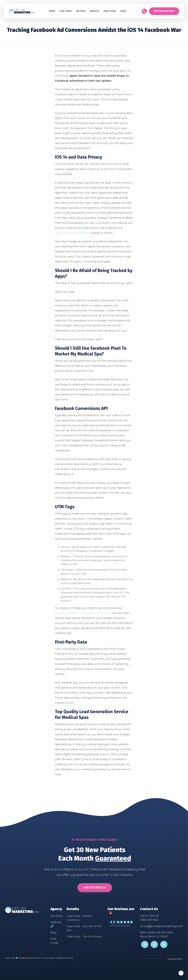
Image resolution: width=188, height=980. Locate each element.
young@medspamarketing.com (161, 926)
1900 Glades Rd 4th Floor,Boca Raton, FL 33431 (157, 934)
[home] (22, 11)
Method (81, 11)
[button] (95, 11)
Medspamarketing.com (29, 958)
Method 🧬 (56, 924)
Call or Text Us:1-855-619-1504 (150, 918)
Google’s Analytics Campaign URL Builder (83, 613)
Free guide (110, 11)
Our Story (66, 11)
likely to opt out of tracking (73, 233)
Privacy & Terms (175, 959)
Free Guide (54, 941)
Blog (123, 11)
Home (52, 11)
